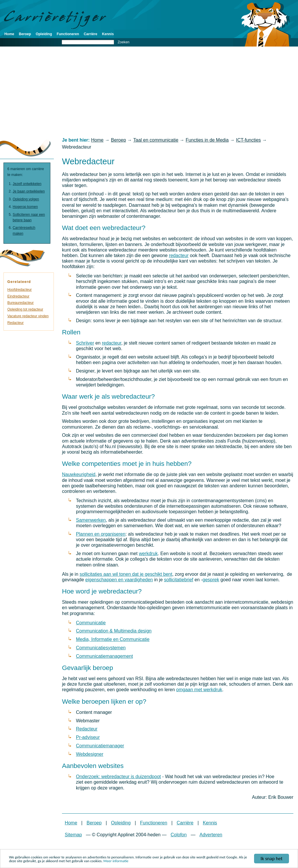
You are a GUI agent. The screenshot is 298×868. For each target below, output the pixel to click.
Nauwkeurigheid (79, 474)
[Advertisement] (149, 92)
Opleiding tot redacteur (25, 309)
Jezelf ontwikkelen (27, 184)
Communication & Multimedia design (114, 631)
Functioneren (68, 34)
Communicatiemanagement (104, 656)
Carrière (91, 34)
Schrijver (85, 343)
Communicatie (91, 623)
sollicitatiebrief (179, 580)
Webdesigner (90, 754)
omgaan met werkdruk (199, 690)
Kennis (108, 34)
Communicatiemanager (100, 746)
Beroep (25, 34)
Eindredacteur (18, 296)
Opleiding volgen (26, 199)
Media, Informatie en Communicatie (113, 639)
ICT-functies (248, 140)
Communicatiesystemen (101, 648)
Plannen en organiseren (101, 534)
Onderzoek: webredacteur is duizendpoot (118, 777)
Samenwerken (91, 520)
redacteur (179, 255)
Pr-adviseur (88, 737)
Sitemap (73, 835)
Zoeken (124, 42)
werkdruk (148, 554)
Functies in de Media (207, 140)
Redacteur (87, 729)
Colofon (179, 835)
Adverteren (211, 835)
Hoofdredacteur (19, 290)
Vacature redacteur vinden (28, 316)
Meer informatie (116, 861)
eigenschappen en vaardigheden (119, 580)
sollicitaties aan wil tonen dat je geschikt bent (126, 574)
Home (9, 34)
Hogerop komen (25, 207)
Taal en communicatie (156, 140)
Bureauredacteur (21, 303)
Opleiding (44, 34)
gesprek (211, 580)
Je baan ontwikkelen (29, 191)
